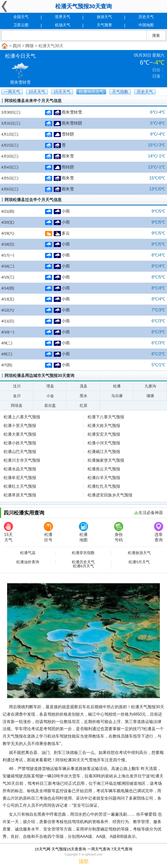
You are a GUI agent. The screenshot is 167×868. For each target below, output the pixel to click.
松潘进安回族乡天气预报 (110, 495)
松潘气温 (28, 553)
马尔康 (117, 396)
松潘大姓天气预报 (104, 426)
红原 (83, 405)
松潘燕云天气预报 (104, 469)
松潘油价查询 (28, 562)
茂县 (83, 386)
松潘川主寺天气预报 (22, 460)
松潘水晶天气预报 (20, 469)
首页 (4, 46)
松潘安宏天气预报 (104, 434)
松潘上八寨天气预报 (22, 417)
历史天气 (146, 17)
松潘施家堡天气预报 (106, 460)
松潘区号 (48, 532)
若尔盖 (50, 405)
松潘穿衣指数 (83, 553)
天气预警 (104, 25)
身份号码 (119, 532)
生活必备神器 (149, 513)
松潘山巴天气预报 (20, 452)
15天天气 (8, 532)
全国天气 (21, 17)
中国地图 (146, 25)
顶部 (83, 861)
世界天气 (63, 17)
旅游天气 (104, 17)
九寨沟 (150, 386)
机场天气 (63, 25)
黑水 (83, 396)
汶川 (17, 386)
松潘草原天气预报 (20, 495)
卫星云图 (21, 25)
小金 (50, 396)
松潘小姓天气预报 (20, 443)
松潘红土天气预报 (20, 486)
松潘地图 (83, 532)
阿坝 (30, 46)
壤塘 (150, 396)
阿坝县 (17, 405)
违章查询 (159, 532)
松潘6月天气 (83, 566)
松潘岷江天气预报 (104, 452)
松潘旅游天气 (139, 553)
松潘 (117, 386)
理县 (50, 386)
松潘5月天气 (139, 562)
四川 (17, 46)
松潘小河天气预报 (104, 443)
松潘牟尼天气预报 (20, 478)
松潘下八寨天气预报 (106, 417)
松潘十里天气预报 (20, 426)
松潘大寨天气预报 (20, 434)
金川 (17, 396)
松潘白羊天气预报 (104, 478)
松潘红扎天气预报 (104, 486)
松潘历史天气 (83, 562)
